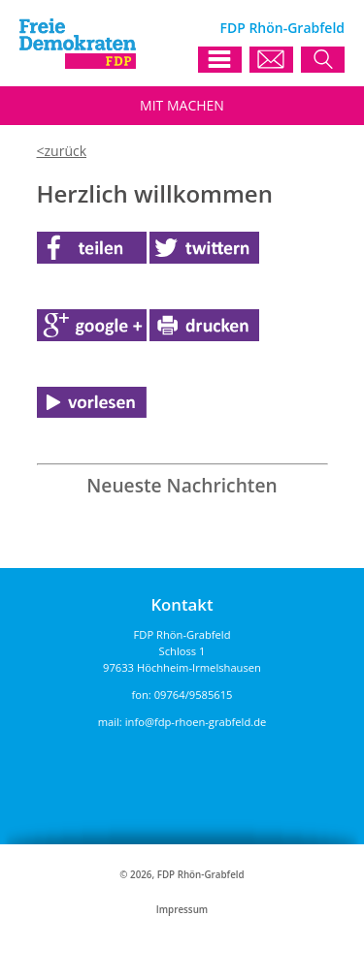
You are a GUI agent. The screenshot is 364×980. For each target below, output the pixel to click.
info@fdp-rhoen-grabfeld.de (196, 722)
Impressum (182, 910)
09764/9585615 (194, 695)
